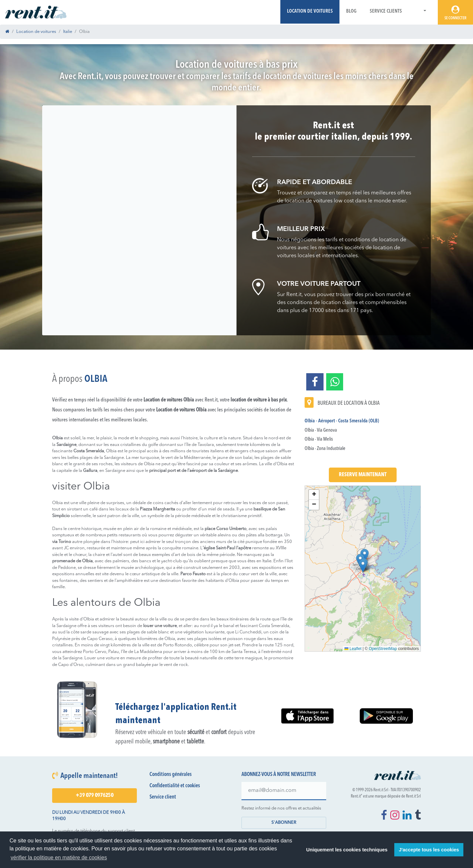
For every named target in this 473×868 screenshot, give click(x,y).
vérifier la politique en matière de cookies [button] (59, 858)
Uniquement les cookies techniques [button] (347, 850)
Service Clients (386, 11)
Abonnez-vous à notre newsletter (279, 775)
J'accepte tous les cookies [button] (429, 850)
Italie (68, 32)
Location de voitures (310, 11)
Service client (163, 797)
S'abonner (284, 823)
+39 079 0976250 (95, 796)
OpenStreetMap (383, 649)
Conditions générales (171, 775)
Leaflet (353, 649)
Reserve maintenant (363, 475)
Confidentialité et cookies (175, 786)
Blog (351, 11)
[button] (421, 11)
